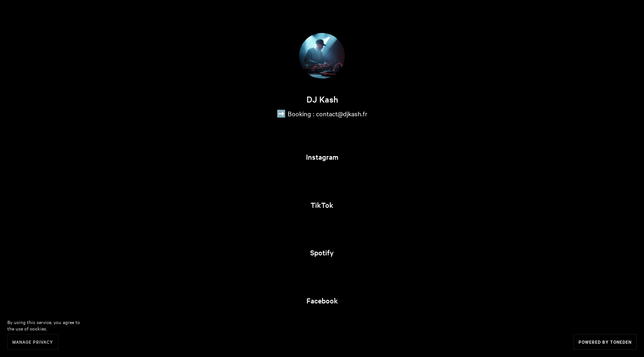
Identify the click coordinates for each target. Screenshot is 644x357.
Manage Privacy (33, 342)
